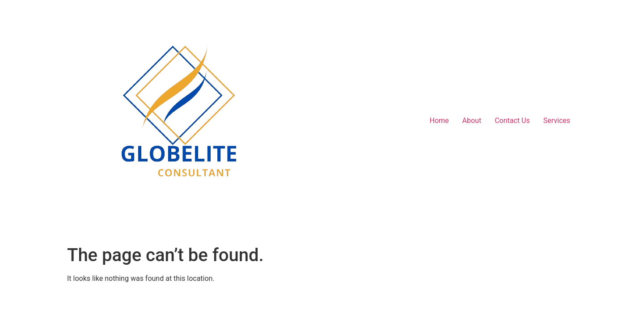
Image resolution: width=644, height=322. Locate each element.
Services (557, 121)
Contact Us (512, 121)
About (472, 121)
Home (439, 121)
